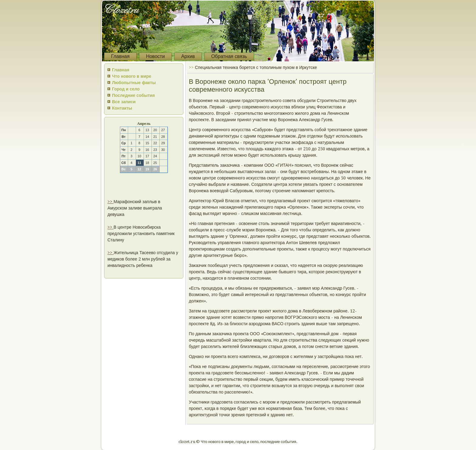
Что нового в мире (132, 76)
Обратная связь (229, 56)
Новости (155, 56)
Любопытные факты (134, 83)
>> (110, 202)
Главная (120, 56)
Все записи (124, 102)
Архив (188, 56)
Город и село (126, 89)
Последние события (133, 95)
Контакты (122, 108)
